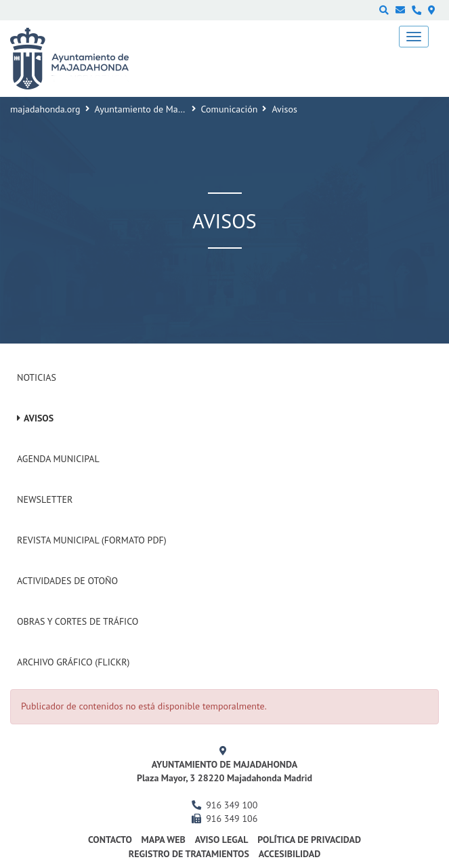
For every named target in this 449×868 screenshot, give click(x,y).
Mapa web (164, 840)
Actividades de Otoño (67, 581)
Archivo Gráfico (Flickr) (73, 662)
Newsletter (45, 499)
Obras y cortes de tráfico (78, 621)
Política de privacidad (309, 840)
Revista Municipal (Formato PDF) (92, 540)
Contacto (110, 840)
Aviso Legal (222, 840)
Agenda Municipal (58, 459)
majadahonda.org (45, 109)
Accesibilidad (290, 854)
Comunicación (230, 109)
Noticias (37, 377)
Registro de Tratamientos (189, 854)
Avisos (39, 418)
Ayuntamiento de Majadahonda (158, 109)
